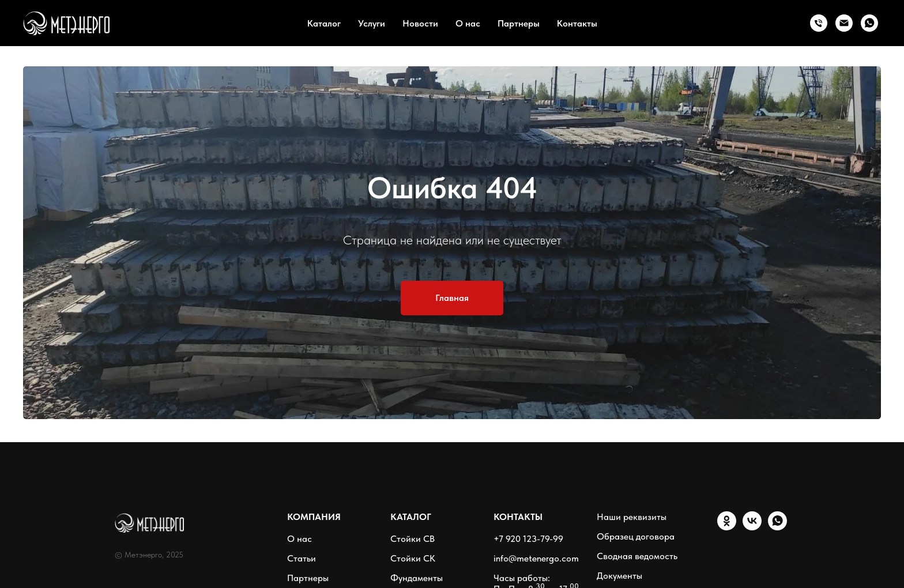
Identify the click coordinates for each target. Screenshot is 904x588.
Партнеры (519, 23)
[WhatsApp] (869, 23)
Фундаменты (417, 578)
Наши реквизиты (632, 517)
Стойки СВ (413, 539)
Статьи (302, 558)
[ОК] (727, 527)
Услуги (372, 23)
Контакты (577, 23)
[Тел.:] (819, 23)
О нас (468, 23)
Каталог (324, 23)
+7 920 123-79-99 (528, 539)
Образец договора (636, 536)
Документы (619, 576)
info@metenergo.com (536, 558)
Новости (420, 23)
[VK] (752, 527)
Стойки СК (413, 558)
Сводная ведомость (637, 556)
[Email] (844, 23)
